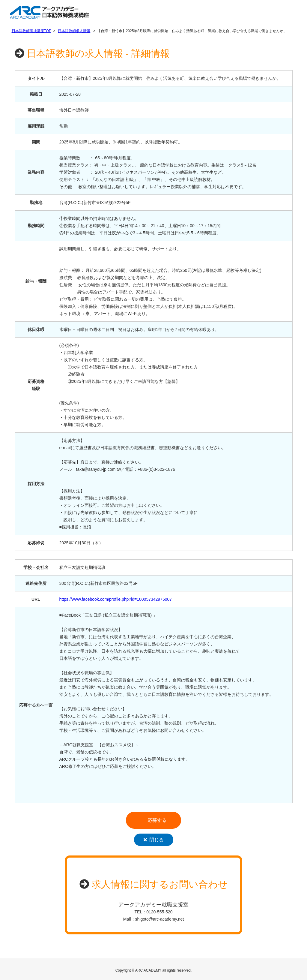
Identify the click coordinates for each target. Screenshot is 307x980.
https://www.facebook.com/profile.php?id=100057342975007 (116, 599)
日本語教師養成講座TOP (31, 31)
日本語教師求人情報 (74, 31)
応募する (157, 820)
